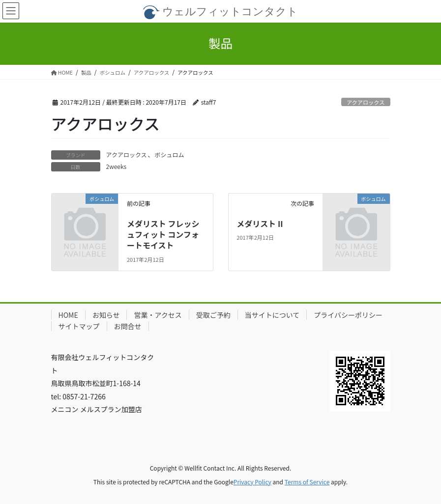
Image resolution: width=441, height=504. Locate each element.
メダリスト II (260, 224)
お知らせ (106, 315)
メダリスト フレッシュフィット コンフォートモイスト (163, 235)
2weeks (117, 166)
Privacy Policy (252, 482)
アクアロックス (366, 102)
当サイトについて (272, 315)
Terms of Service (307, 482)
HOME (68, 315)
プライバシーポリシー (348, 315)
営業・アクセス (158, 315)
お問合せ (128, 326)
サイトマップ (79, 326)
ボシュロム (170, 154)
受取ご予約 (213, 315)
